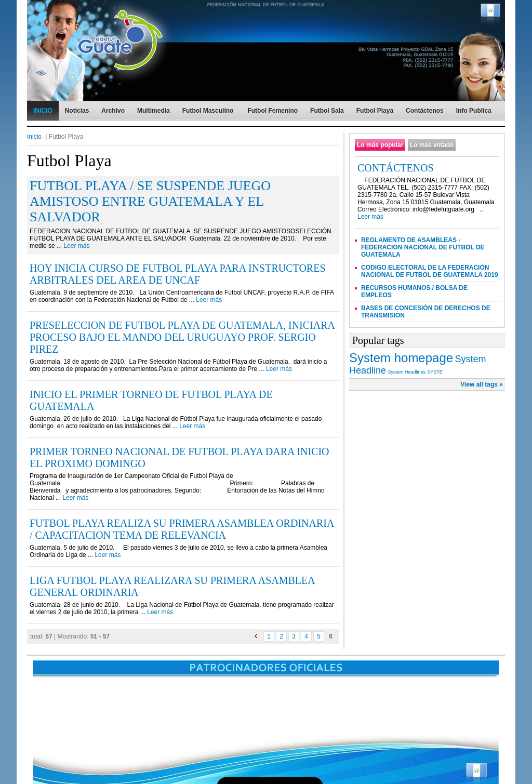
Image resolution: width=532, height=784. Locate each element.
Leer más (76, 246)
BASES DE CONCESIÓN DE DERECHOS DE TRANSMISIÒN (426, 312)
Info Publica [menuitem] (474, 111)
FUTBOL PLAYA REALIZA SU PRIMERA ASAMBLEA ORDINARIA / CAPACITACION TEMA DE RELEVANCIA (182, 529)
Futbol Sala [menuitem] (327, 111)
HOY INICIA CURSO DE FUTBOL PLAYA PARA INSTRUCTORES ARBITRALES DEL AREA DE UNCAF (178, 274)
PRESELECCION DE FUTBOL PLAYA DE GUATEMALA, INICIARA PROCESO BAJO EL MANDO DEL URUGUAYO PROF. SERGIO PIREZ (182, 337)
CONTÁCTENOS (396, 168)
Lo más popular (380, 145)
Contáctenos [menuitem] (425, 111)
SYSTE (435, 372)
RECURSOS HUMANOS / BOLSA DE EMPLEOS (414, 291)
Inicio (34, 137)
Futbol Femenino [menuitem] (272, 111)
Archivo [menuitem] (113, 111)
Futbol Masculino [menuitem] (208, 111)
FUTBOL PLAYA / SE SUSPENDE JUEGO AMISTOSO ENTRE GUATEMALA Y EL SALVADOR (150, 201)
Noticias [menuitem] (77, 111)
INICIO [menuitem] (43, 111)
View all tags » (482, 384)
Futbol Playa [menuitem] (375, 111)
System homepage (401, 358)
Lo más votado (432, 145)
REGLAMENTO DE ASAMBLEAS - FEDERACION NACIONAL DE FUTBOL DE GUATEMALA (423, 247)
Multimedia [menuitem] (154, 111)
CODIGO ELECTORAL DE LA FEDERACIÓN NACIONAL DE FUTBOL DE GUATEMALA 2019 (430, 271)
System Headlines (407, 372)
